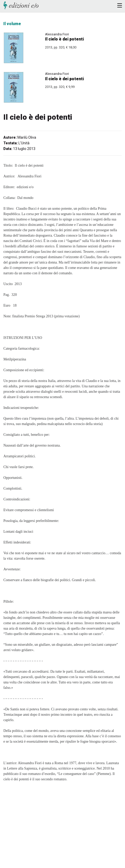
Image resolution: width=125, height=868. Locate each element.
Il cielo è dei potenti (64, 39)
